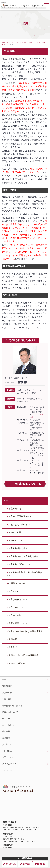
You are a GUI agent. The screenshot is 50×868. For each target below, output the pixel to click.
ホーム (5, 680)
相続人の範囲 (15, 532)
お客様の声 (7, 744)
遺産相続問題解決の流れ (20, 516)
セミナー (6, 718)
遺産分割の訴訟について (20, 564)
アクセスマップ (9, 764)
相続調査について (17, 541)
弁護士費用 (7, 699)
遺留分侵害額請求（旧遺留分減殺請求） (25, 574)
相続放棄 (13, 639)
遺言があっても (16, 607)
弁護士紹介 (7, 693)
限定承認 (13, 647)
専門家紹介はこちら (25, 484)
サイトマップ (8, 770)
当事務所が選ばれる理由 (13, 706)
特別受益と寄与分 (17, 583)
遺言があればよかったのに (21, 599)
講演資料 (6, 731)
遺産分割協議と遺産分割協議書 (23, 556)
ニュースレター (9, 725)
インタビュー (8, 751)
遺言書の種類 (15, 615)
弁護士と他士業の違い (19, 525)
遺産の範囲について (18, 623)
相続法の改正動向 (17, 663)
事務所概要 (7, 686)
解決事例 (6, 738)
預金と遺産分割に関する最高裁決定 (25, 631)
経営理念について (10, 712)
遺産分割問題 (15, 509)
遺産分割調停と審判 (18, 548)
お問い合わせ (8, 757)
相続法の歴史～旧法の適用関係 (23, 655)
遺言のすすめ (15, 591)
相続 (5, 500)
